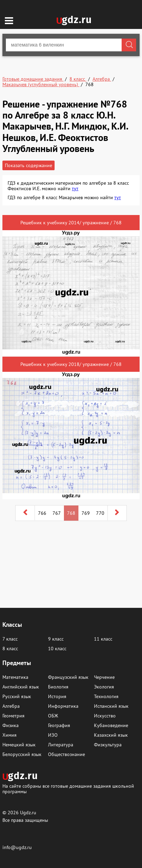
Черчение (104, 677)
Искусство (105, 716)
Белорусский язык (22, 754)
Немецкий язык (19, 745)
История (57, 696)
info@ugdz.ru (17, 847)
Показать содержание (29, 165)
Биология (58, 687)
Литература (61, 745)
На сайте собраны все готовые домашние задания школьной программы (68, 789)
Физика (11, 725)
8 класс (10, 649)
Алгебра (11, 706)
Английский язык (21, 687)
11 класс (103, 639)
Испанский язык (111, 706)
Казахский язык (111, 735)
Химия (10, 735)
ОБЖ (53, 716)
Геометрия (13, 716)
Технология (106, 696)
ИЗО (53, 735)
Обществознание (67, 754)
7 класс (10, 639)
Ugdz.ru (28, 813)
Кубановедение (111, 725)
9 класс (56, 639)
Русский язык (17, 696)
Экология (104, 687)
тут (75, 188)
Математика (15, 677)
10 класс (57, 649)
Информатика (63, 706)
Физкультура (108, 745)
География (59, 725)
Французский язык (68, 677)
